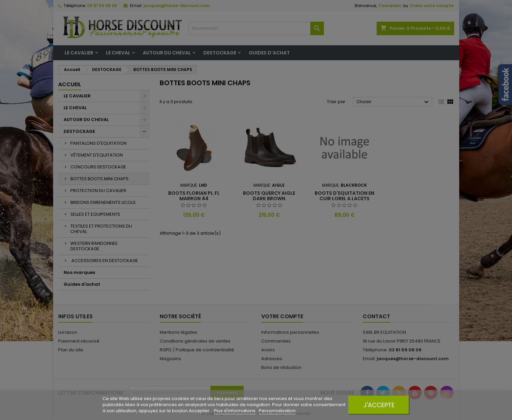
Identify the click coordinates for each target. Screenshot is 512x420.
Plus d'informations (235, 411)
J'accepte (379, 405)
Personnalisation (277, 411)
